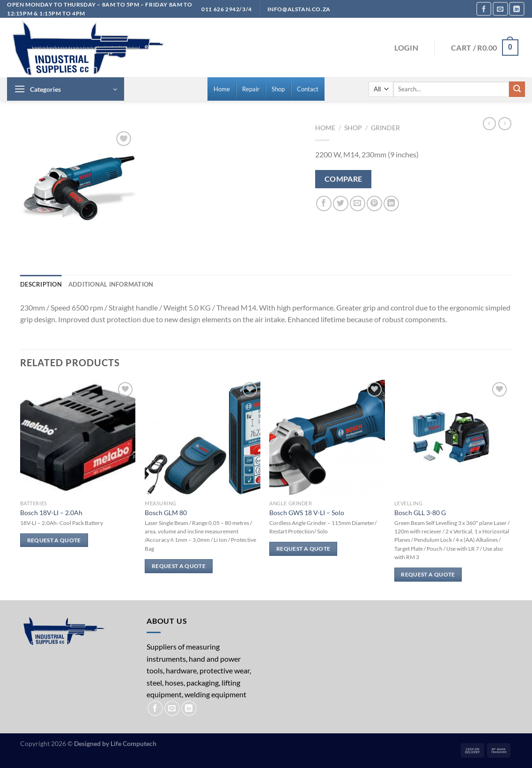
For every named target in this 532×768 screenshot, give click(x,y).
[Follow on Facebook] (484, 9)
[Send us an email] (500, 9)
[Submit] (517, 89)
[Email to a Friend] (358, 203)
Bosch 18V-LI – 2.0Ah (51, 513)
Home (325, 128)
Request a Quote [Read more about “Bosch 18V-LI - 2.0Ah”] (54, 540)
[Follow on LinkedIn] (517, 9)
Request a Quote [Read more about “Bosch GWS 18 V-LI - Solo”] (303, 549)
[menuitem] (222, 89)
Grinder (385, 128)
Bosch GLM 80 (166, 513)
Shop (353, 128)
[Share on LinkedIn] (391, 203)
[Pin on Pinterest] (374, 203)
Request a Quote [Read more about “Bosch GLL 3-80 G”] (428, 574)
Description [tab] (41, 284)
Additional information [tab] (111, 284)
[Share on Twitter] (341, 203)
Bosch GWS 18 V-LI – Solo (307, 513)
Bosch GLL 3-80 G (420, 513)
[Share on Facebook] (324, 203)
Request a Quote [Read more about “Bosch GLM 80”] (179, 566)
